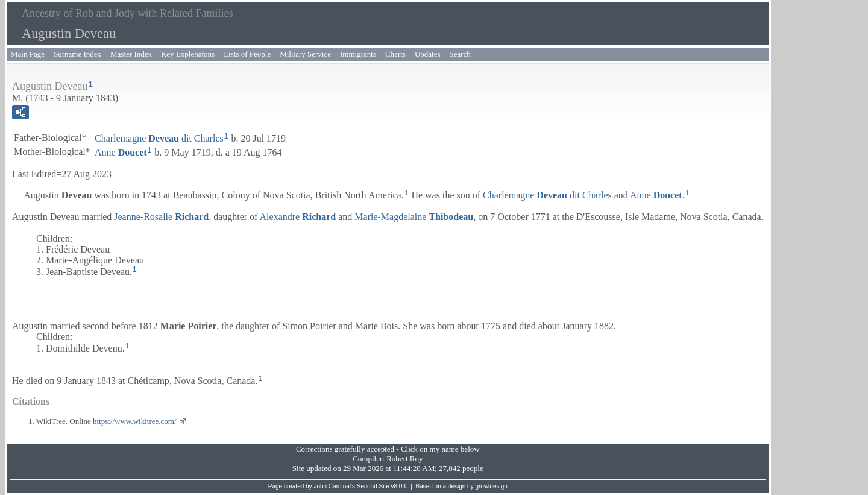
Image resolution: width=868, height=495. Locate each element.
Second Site (373, 486)
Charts (395, 54)
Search (460, 54)
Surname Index (77, 54)
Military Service (305, 54)
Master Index (131, 54)
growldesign (491, 486)
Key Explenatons (188, 54)
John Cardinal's (334, 486)
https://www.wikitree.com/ (135, 421)
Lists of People (247, 54)
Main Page (28, 54)
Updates (428, 54)
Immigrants (358, 54)
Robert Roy (404, 459)
